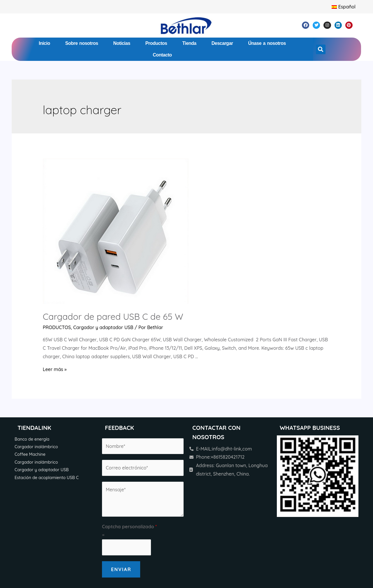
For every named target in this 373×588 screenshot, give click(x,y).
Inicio (44, 43)
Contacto (162, 55)
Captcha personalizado (129, 527)
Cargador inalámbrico (36, 447)
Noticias (122, 43)
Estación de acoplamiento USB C (47, 478)
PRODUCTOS (57, 327)
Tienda (189, 43)
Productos (156, 43)
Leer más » (55, 369)
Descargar (222, 43)
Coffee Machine (30, 454)
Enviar (121, 569)
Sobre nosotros (82, 43)
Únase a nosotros (267, 43)
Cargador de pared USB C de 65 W (113, 317)
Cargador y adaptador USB (103, 327)
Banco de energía (32, 439)
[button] (321, 49)
